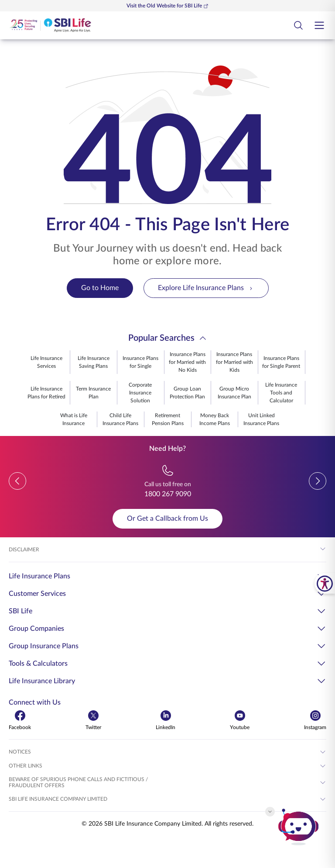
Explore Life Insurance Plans (206, 288)
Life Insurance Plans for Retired (46, 393)
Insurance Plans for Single (140, 362)
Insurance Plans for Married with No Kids (187, 362)
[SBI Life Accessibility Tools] (325, 583)
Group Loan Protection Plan (187, 393)
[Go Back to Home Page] (50, 25)
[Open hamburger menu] (319, 25)
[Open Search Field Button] (298, 25)
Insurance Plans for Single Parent (281, 362)
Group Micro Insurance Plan (234, 393)
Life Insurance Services (46, 362)
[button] (17, 481)
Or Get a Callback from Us (167, 519)
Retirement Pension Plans (168, 419)
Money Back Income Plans (215, 419)
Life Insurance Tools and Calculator (281, 393)
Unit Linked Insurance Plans (261, 419)
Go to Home (100, 288)
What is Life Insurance (74, 419)
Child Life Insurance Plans (120, 419)
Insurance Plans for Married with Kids (234, 362)
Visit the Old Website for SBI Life (167, 6)
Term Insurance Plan (93, 393)
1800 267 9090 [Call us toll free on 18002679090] (168, 494)
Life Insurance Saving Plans (94, 362)
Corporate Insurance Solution (140, 393)
